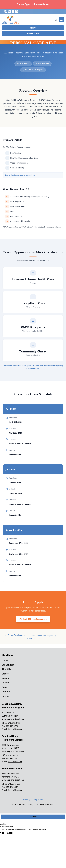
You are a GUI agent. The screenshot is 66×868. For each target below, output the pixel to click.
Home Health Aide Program (44, 636)
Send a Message (15, 729)
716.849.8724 (12, 726)
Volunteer (7, 678)
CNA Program (33, 638)
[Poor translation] (10, 833)
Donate (33, 28)
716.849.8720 (14, 723)
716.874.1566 (14, 784)
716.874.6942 (12, 787)
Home (5, 660)
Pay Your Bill (33, 34)
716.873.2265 (12, 758)
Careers (6, 674)
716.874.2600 (14, 755)
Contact (6, 692)
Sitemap (6, 696)
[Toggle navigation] (61, 20)
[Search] (56, 20)
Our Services (8, 665)
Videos (5, 683)
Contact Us (33, 816)
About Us (6, 669)
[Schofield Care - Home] (28, 20)
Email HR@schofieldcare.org (33, 619)
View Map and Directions (13, 719)
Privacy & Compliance (33, 800)
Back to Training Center (16, 635)
